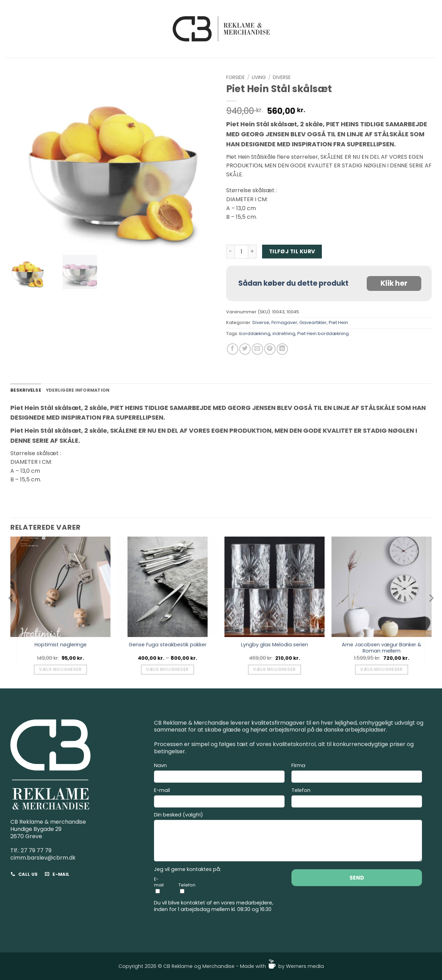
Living (259, 77)
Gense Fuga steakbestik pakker (168, 645)
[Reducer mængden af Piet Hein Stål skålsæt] (230, 252)
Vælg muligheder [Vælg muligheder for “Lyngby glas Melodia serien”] (274, 669)
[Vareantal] (241, 252)
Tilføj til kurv (292, 251)
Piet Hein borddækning (323, 334)
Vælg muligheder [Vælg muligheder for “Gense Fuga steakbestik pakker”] (167, 669)
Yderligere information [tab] (78, 390)
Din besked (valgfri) (288, 838)
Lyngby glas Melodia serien (275, 645)
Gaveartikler (313, 322)
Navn (219, 774)
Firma (357, 774)
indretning (284, 334)
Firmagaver (284, 322)
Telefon (357, 798)
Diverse (282, 77)
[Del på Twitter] (245, 349)
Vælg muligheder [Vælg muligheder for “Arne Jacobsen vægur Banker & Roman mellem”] (381, 669)
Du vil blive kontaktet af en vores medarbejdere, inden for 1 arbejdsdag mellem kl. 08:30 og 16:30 (214, 906)
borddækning (255, 334)
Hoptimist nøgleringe (61, 645)
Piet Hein (338, 322)
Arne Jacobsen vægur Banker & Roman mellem (382, 648)
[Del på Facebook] (233, 349)
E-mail (219, 798)
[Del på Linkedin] (282, 349)
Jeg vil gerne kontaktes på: (188, 869)
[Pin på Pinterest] (270, 349)
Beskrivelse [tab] (26, 390)
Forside (236, 77)
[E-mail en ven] (257, 349)
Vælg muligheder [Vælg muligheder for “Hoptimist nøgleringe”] (60, 669)
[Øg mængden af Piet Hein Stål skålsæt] (252, 252)
